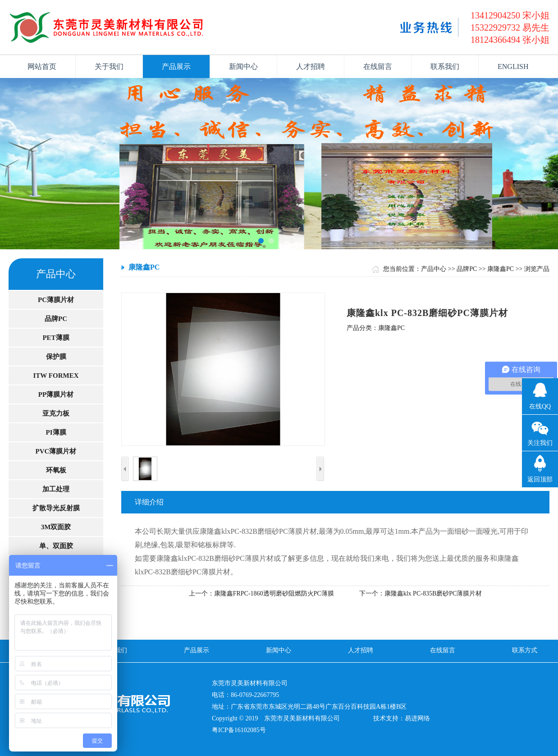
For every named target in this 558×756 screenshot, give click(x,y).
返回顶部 (540, 479)
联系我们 (445, 66)
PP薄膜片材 (56, 394)
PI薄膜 (56, 432)
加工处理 (56, 489)
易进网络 (417, 718)
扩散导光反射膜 (56, 508)
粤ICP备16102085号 (239, 730)
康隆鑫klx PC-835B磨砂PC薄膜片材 (433, 593)
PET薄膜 (56, 338)
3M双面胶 (56, 527)
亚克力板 (56, 413)
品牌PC (56, 319)
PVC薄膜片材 (56, 451)
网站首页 (42, 66)
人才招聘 (311, 66)
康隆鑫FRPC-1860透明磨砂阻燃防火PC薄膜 (274, 593)
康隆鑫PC (501, 269)
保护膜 (56, 357)
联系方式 (525, 650)
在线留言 (378, 66)
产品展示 (176, 66)
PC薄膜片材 (56, 300)
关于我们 (109, 66)
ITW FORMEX (56, 376)
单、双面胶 (56, 546)
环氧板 (56, 470)
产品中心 (434, 269)
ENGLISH (513, 66)
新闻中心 (243, 66)
